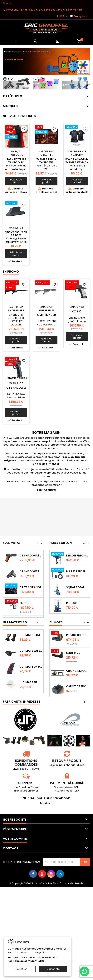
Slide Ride (73, 651)
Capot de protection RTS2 (77, 685)
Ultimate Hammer (31, 633)
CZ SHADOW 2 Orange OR (31, 569)
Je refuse (22, 969)
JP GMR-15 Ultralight (16, 316)
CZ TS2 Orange (30, 553)
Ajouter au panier (16, 340)
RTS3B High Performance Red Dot (77, 633)
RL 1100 (71, 554)
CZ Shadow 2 (16, 388)
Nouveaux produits (19, 116)
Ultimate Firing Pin (31, 681)
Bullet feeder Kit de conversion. (77, 585)
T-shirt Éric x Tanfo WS (46, 161)
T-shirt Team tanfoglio (16, 161)
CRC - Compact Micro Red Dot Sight (77, 669)
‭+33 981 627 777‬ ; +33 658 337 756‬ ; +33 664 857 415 (51, 10)
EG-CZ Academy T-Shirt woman (77, 161)
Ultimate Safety (31, 649)
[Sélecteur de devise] (63, 16)
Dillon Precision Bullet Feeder (77, 569)
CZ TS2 (77, 311)
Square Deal (75, 601)
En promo (11, 272)
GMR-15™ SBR (46, 315)
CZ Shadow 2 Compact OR (31, 584)
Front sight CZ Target (16, 234)
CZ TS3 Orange (30, 600)
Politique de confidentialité (26, 961)
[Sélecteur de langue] (79, 16)
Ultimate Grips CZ (31, 665)
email (35, 789)
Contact (8, 3)
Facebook (46, 802)
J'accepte (53, 969)
